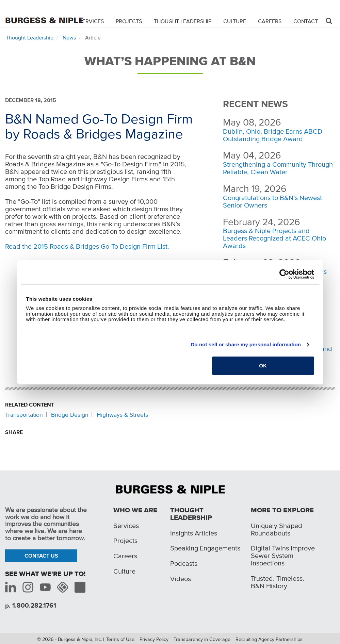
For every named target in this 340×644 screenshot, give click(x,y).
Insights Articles (194, 533)
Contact (306, 21)
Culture (235, 21)
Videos (181, 579)
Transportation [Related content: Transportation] (24, 415)
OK (263, 366)
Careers (270, 21)
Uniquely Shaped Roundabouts (277, 529)
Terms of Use (120, 639)
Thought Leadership (183, 21)
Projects (129, 21)
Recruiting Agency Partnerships (269, 639)
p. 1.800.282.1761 (31, 605)
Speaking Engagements (205, 548)
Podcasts (184, 563)
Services (92, 21)
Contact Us (41, 556)
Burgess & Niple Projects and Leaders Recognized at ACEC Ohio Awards (274, 238)
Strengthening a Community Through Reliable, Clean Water (278, 168)
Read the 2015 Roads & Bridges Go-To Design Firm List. (87, 246)
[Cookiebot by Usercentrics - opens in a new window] (284, 274)
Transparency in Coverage (202, 639)
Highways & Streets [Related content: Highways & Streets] (122, 415)
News (69, 37)
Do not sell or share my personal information (246, 344)
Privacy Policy (154, 639)
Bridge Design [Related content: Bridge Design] (70, 415)
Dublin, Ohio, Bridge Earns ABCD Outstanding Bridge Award (273, 135)
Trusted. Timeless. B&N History (278, 582)
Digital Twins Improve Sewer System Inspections (283, 556)
